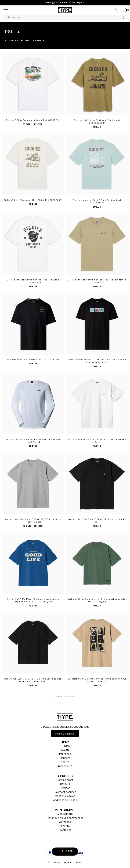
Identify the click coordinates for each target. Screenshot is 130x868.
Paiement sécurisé (65, 792)
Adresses (65, 822)
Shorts (65, 762)
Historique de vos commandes (65, 818)
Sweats (65, 750)
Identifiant (65, 830)
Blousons (65, 758)
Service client (65, 780)
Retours (65, 784)
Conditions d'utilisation (65, 800)
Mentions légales (65, 796)
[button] (65, 734)
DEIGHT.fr (77, 862)
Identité (65, 826)
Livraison (65, 788)
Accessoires (65, 766)
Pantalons (65, 754)
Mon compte (65, 814)
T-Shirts (65, 746)
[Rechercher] (65, 17)
